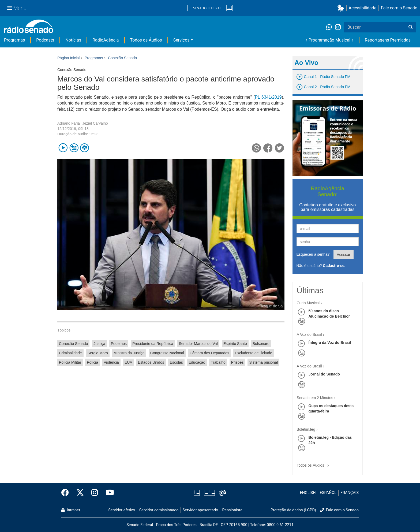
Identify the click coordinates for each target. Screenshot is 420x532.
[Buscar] (411, 27)
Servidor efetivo (122, 510)
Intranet (71, 510)
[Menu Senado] (17, 8)
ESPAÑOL (328, 493)
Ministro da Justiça (129, 353)
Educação (197, 362)
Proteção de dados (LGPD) (293, 510)
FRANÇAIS (350, 493)
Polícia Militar (70, 362)
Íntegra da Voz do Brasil (330, 343)
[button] (342, 8)
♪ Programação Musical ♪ (329, 40)
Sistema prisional (263, 362)
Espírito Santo (235, 344)
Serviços (181, 40)
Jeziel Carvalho (95, 123)
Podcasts (45, 40)
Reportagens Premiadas (388, 40)
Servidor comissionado (159, 510)
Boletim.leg (306, 429)
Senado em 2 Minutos (315, 398)
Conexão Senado (73, 344)
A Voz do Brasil (309, 334)
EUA (128, 362)
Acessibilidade (363, 8)
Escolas (176, 362)
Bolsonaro (261, 344)
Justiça (99, 344)
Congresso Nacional (167, 353)
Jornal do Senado (324, 374)
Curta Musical (308, 303)
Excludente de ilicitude (254, 353)
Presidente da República (153, 344)
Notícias (73, 40)
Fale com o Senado (399, 8)
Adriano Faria (69, 123)
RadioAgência (106, 40)
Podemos (119, 344)
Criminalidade (70, 353)
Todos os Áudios (146, 40)
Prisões (237, 362)
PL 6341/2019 (268, 97)
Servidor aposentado (200, 510)
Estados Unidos (151, 362)
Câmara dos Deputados (209, 353)
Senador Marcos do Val (198, 344)
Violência (111, 362)
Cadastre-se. (334, 266)
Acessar (344, 255)
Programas (14, 40)
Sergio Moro (98, 353)
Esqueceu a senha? (313, 254)
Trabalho (218, 362)
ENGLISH (308, 493)
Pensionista (232, 510)
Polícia (92, 362)
